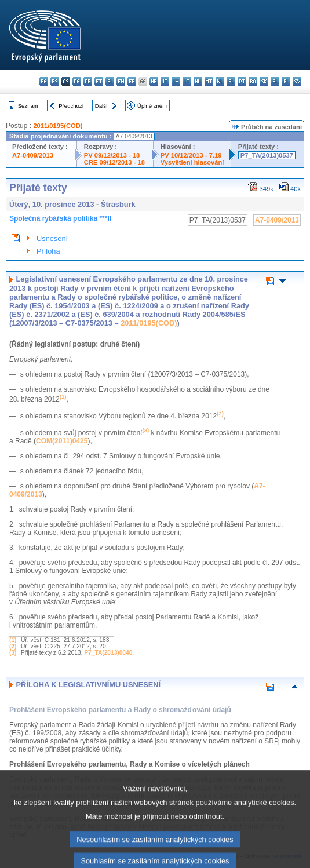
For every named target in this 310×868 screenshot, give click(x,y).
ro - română (253, 81)
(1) (13, 640)
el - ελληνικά (110, 81)
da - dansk (77, 81)
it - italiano (165, 81)
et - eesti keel (99, 81)
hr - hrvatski (154, 81)
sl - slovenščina (275, 81)
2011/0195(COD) (58, 126)
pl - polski (231, 81)
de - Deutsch (88, 81)
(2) (13, 646)
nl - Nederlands (220, 81)
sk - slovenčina (264, 81)
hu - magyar (198, 81)
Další (101, 106)
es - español (55, 81)
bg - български (44, 81)
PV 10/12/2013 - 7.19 (191, 155)
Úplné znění (152, 106)
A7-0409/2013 (33, 155)
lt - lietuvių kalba (187, 81)
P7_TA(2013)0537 (267, 155)
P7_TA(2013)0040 (108, 653)
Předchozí (71, 106)
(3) (13, 653)
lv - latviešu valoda (176, 81)
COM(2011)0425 (62, 441)
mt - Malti (209, 81)
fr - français (132, 81)
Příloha (48, 251)
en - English (121, 81)
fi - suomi (286, 81)
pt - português (242, 81)
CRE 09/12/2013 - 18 (114, 162)
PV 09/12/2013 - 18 (112, 155)
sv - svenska (297, 81)
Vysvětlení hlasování (192, 162)
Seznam (28, 106)
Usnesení (52, 238)
